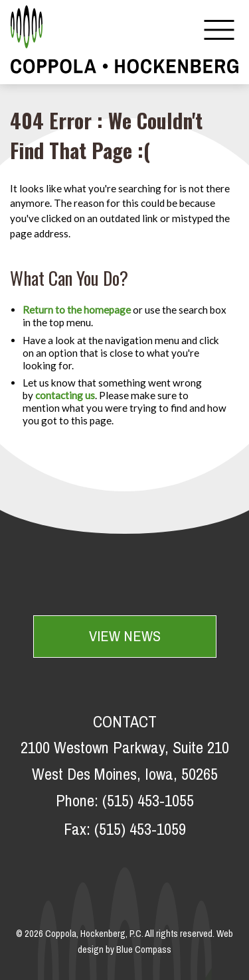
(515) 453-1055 (148, 802)
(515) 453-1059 (140, 830)
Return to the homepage (77, 310)
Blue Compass (144, 950)
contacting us (65, 395)
